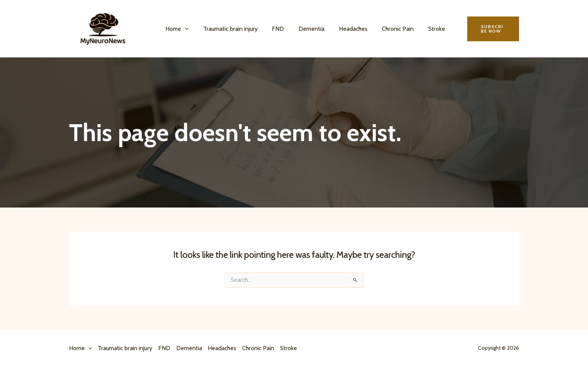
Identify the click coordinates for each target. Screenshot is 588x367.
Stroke (421, 29)
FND (272, 29)
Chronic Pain (384, 29)
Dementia (303, 29)
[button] (184, 29)
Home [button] (176, 29)
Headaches (342, 29)
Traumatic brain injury (227, 29)
